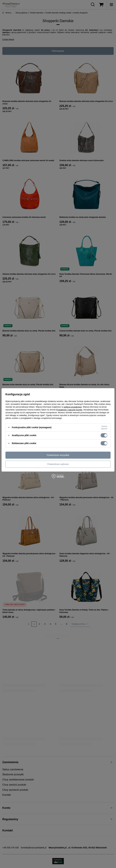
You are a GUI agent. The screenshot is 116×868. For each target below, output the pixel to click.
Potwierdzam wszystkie (58, 455)
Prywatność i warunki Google (69, 410)
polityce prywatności (73, 407)
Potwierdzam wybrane (58, 464)
